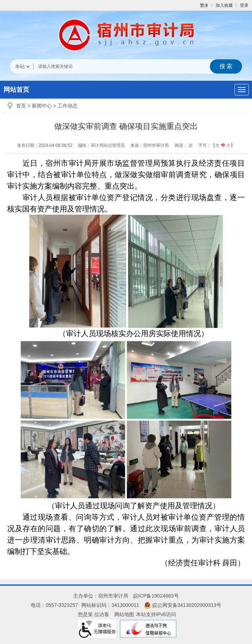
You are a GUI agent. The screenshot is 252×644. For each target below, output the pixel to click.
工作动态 (67, 106)
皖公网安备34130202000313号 (183, 605)
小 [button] (228, 145)
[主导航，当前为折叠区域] (242, 90)
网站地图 (124, 614)
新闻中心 (42, 106)
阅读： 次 (184, 145)
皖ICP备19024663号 (156, 596)
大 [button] (217, 145)
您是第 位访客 (94, 614)
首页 (21, 106)
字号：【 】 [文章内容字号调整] (216, 145)
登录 (244, 5)
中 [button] (223, 145)
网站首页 (16, 90)
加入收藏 (224, 5)
